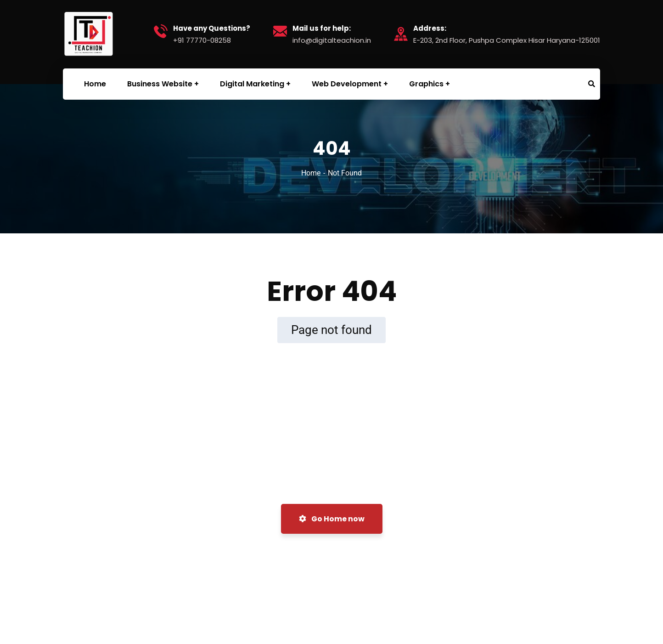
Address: (430, 28)
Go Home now (332, 519)
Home (311, 173)
